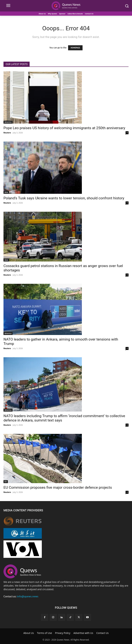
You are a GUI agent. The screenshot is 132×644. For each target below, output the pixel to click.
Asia (6, 192)
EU (6, 482)
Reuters (7, 133)
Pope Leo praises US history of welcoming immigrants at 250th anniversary (64, 128)
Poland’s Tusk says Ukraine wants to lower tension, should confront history (64, 198)
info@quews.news (28, 596)
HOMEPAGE (75, 48)
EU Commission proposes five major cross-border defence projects (58, 487)
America (8, 122)
